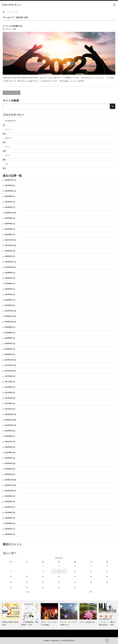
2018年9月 (9, 327)
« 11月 (27, 592)
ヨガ (14, 29)
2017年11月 (9, 365)
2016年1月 (9, 474)
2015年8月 (9, 502)
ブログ (7, 155)
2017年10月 (9, 371)
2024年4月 (9, 185)
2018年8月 (9, 333)
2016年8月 (9, 436)
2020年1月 (9, 256)
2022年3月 (9, 235)
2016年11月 (9, 420)
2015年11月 (9, 485)
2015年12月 (9, 480)
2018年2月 (9, 349)
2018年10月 (9, 322)
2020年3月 (9, 251)
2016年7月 (9, 442)
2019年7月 (9, 278)
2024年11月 (9, 180)
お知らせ (8, 138)
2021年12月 (9, 240)
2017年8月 (9, 382)
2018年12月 (9, 311)
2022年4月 (9, 229)
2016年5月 (9, 453)
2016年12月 (9, 414)
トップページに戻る (12, 93)
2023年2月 (9, 207)
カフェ (7, 147)
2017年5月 (9, 393)
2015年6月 (9, 513)
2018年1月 (9, 354)
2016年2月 (9, 469)
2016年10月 (9, 425)
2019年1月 (9, 305)
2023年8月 (9, 196)
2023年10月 (9, 191)
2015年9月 (9, 496)
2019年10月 (9, 267)
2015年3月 (9, 529)
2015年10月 (9, 491)
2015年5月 (9, 518)
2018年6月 (9, 338)
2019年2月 (9, 300)
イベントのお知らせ (13, 26)
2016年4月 (9, 458)
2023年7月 (9, 202)
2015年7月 (9, 507)
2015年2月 (9, 534)
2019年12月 (9, 262)
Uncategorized (10, 121)
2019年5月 (9, 284)
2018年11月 (9, 316)
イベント (8, 29)
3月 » (91, 592)
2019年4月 (9, 289)
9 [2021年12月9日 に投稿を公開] (59, 571)
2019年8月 (9, 273)
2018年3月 (9, 344)
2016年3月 (9, 463)
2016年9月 (9, 431)
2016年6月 (9, 447)
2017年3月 (9, 398)
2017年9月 (9, 376)
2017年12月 (9, 360)
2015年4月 (9, 523)
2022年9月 (9, 218)
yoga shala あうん (57, 641)
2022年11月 (9, 213)
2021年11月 (9, 245)
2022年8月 (9, 224)
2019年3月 (9, 294)
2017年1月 (9, 409)
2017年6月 (9, 387)
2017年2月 (9, 403)
